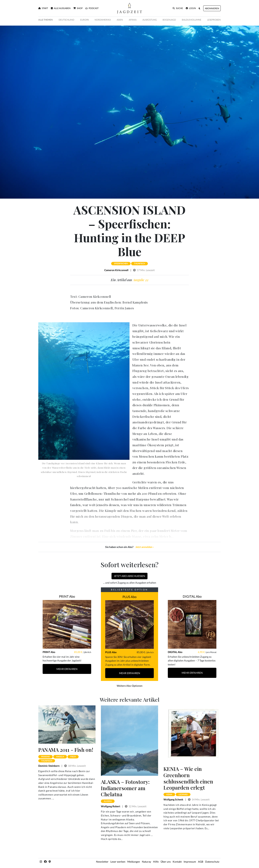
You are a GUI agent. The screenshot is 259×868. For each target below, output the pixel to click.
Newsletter (102, 862)
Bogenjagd (169, 20)
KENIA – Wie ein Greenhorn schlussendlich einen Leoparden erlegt (188, 778)
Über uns (166, 862)
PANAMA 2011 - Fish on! (66, 750)
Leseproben (214, 20)
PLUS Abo (129, 597)
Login (191, 8)
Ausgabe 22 (141, 280)
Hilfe (156, 862)
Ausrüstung (150, 20)
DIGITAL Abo (192, 596)
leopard (183, 794)
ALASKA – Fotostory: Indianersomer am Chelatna (125, 788)
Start (43, 8)
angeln (60, 757)
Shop (78, 8)
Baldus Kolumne (192, 20)
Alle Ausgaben (61, 8)
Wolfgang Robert (111, 806)
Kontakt (177, 862)
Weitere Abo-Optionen (130, 686)
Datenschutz (212, 862)
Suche (178, 8)
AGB (201, 862)
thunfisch (139, 263)
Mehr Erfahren (67, 669)
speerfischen (121, 263)
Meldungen (134, 862)
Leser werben (118, 862)
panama (46, 757)
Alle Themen (46, 20)
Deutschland (66, 20)
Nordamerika (103, 20)
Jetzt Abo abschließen (129, 576)
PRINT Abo (67, 596)
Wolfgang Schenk (173, 799)
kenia (169, 794)
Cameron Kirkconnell (116, 270)
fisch (73, 757)
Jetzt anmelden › (145, 547)
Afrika (133, 20)
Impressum (190, 862)
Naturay (146, 862)
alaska (108, 801)
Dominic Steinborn (49, 766)
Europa (85, 20)
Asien (120, 20)
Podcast (92, 8)
